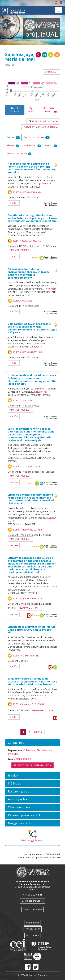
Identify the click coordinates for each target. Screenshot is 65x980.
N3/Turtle (51, 55)
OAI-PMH (42, 483)
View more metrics (20, 250)
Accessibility (33, 935)
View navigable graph (33, 840)
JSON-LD (45, 55)
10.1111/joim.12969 (23, 400)
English (61, 3)
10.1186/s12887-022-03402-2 (27, 530)
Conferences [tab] (32, 145)
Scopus (36, 258)
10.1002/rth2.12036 (23, 301)
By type (31, 110)
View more (45, 183)
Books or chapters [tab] (37, 137)
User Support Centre (33, 901)
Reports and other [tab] (19, 153)
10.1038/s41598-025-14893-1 (27, 192)
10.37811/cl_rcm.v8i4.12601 (27, 656)
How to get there (32, 909)
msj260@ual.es (24, 759)
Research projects (49, 110)
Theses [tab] (13, 145)
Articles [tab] (13, 137)
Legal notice (32, 922)
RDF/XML (38, 55)
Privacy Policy (33, 929)
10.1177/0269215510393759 (27, 241)
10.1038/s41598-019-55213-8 (27, 352)
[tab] (32, 743)
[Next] (38, 732)
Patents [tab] (51, 145)
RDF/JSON (57, 55)
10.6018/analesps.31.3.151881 (28, 704)
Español (56, 3)
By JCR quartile (15, 110)
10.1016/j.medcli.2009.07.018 (27, 599)
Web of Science (51, 204)
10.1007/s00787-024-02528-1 (27, 466)
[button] (32, 743)
